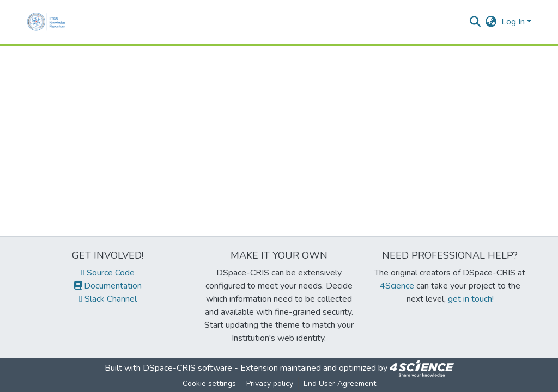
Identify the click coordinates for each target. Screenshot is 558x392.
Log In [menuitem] (513, 22)
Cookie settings (209, 384)
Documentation (108, 286)
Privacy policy (270, 384)
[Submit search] (475, 22)
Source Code (108, 273)
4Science (397, 286)
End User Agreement (340, 384)
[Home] (48, 22)
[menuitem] (491, 22)
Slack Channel (108, 299)
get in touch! (471, 299)
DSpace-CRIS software (187, 368)
